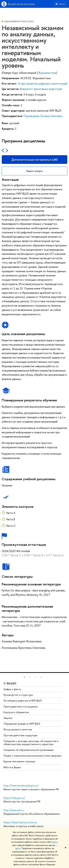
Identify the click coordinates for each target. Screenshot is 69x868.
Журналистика (47, 73)
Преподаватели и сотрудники (21, 706)
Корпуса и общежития (16, 712)
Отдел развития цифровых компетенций (42, 84)
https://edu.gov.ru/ (14, 798)
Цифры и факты (12, 689)
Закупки (8, 718)
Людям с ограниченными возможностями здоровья (32, 756)
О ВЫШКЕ (10, 683)
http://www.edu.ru (14, 810)
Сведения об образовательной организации (29, 750)
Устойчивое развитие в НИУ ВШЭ (23, 701)
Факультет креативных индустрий (41, 89)
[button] (24, 677)
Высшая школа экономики (21, 4)
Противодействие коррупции (20, 735)
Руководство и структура (18, 695)
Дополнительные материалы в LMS (35, 160)
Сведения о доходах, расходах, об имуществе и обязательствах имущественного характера (31, 743)
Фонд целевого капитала (18, 729)
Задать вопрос (34, 171)
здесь (55, 842)
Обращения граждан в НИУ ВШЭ (22, 724)
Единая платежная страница (19, 761)
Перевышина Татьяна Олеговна (43, 116)
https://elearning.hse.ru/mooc (20, 822)
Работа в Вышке (12, 767)
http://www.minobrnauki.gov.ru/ (21, 785)
